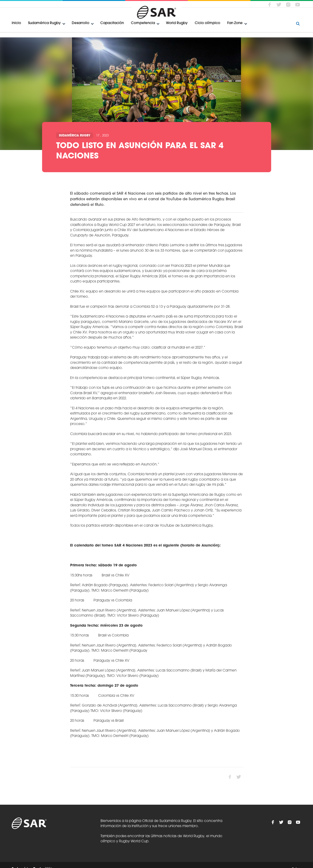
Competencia (143, 23)
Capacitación (112, 23)
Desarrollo (81, 23)
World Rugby (177, 23)
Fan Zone (235, 23)
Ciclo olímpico (207, 23)
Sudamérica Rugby (44, 23)
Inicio (16, 23)
